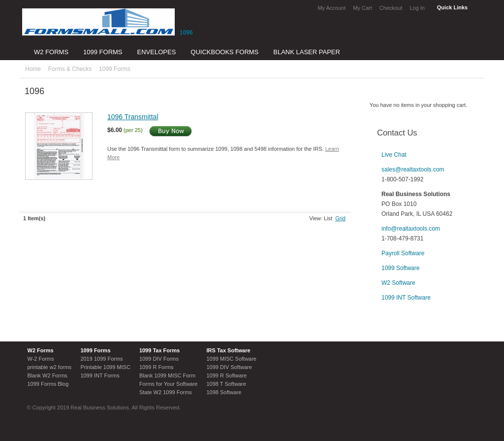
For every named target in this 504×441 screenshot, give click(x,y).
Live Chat (394, 155)
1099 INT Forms (100, 375)
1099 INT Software (406, 298)
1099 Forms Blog (48, 384)
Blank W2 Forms (47, 375)
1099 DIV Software (229, 367)
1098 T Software (226, 384)
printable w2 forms (50, 367)
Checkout (391, 8)
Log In (417, 8)
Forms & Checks (70, 69)
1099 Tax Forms (159, 350)
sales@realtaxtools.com (413, 170)
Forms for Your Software (169, 384)
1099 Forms (115, 69)
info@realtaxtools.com (411, 229)
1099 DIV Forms (159, 359)
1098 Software (224, 392)
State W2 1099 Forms (166, 392)
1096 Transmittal (133, 117)
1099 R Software (226, 375)
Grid (340, 218)
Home (33, 69)
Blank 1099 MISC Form (167, 375)
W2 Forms (41, 350)
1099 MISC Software (231, 359)
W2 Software (398, 283)
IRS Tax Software (228, 350)
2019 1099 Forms (101, 359)
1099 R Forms (157, 367)
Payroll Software (403, 253)
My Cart (362, 8)
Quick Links (452, 7)
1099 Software (400, 268)
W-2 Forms (41, 359)
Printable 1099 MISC (105, 367)
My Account (331, 8)
